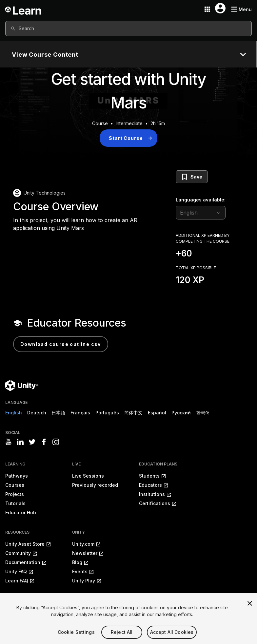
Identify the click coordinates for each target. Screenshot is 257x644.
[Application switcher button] (207, 9)
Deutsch (37, 413)
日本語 (58, 413)
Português (107, 413)
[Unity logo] (22, 386)
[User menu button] (220, 8)
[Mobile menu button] (241, 9)
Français (80, 413)
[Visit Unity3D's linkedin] (20, 442)
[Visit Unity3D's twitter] (32, 442)
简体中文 (133, 413)
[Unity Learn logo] (24, 9)
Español (157, 413)
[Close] (250, 613)
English (14, 413)
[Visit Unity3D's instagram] (56, 442)
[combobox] (128, 28)
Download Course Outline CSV (61, 344)
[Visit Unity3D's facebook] (44, 442)
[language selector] (201, 213)
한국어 (203, 413)
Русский (181, 413)
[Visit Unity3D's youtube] (9, 442)
